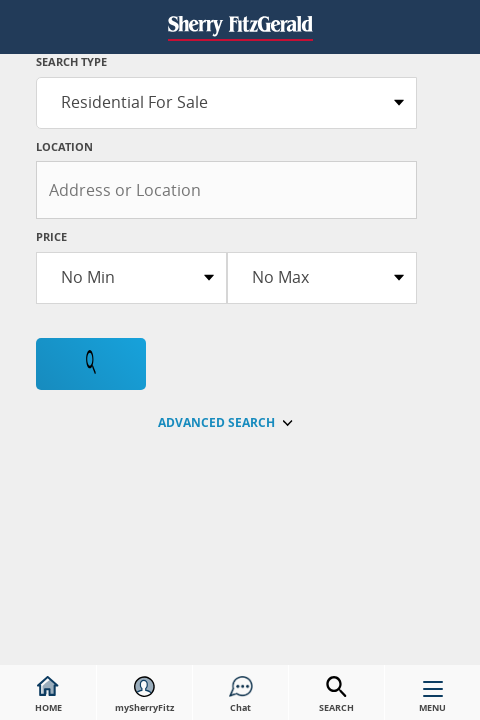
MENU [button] (432, 701)
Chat (241, 695)
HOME (48, 695)
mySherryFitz (144, 695)
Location (64, 146)
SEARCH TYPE (71, 61)
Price (51, 236)
